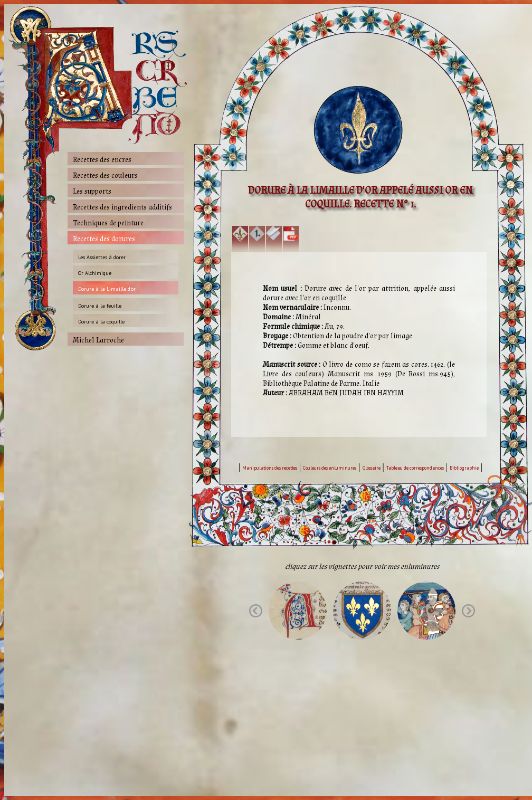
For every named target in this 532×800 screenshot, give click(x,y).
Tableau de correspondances (415, 468)
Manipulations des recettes (270, 468)
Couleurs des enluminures (330, 468)
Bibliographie (464, 468)
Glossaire (372, 468)
